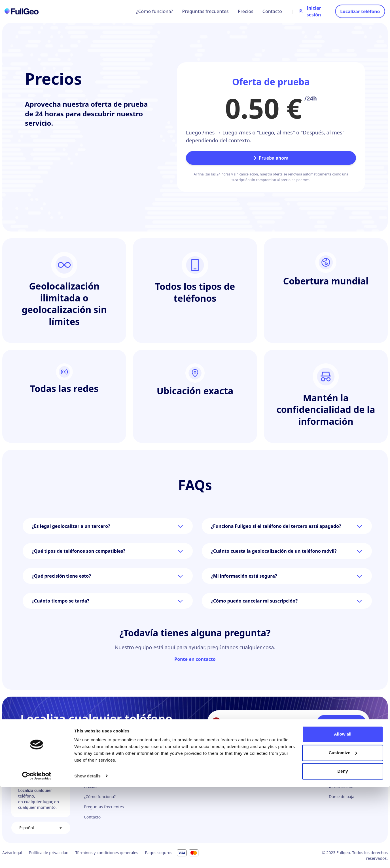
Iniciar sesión (341, 786)
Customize (343, 834)
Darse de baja (342, 797)
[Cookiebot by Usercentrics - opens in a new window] (37, 857)
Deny (343, 852)
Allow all (343, 815)
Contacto (272, 11)
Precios (246, 11)
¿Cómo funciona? (154, 11)
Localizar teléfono (360, 11)
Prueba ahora (271, 158)
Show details (87, 857)
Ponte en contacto (195, 659)
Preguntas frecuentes (205, 11)
